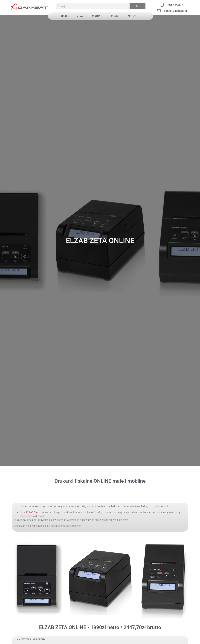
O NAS (81, 16)
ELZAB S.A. (32, 512)
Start (65, 16)
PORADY (116, 16)
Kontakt (134, 16)
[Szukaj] (138, 6)
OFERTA (98, 16)
